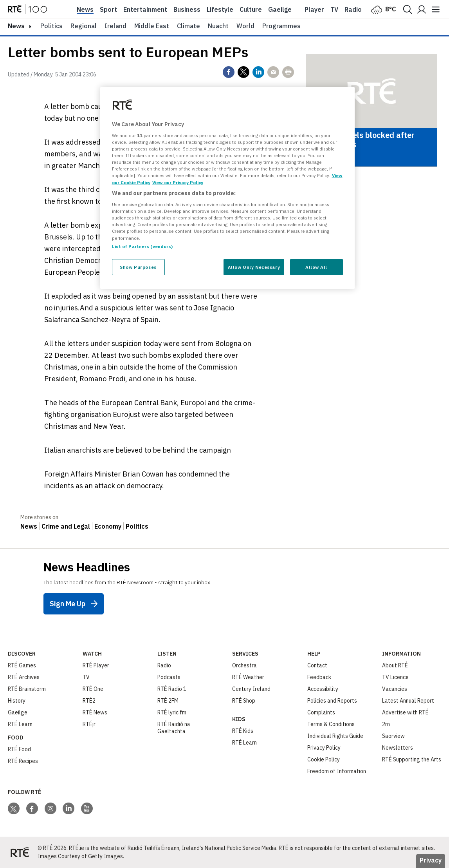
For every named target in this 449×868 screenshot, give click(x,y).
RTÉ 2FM (168, 701)
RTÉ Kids (243, 731)
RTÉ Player (96, 665)
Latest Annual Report (408, 701)
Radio (353, 9)
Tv (334, 9)
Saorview (393, 736)
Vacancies (395, 689)
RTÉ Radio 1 (172, 689)
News (85, 9)
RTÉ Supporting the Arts (412, 759)
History (17, 701)
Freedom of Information (337, 771)
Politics (51, 26)
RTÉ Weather (248, 677)
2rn (386, 724)
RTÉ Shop (244, 701)
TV (86, 677)
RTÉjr (89, 724)
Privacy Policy (324, 748)
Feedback (319, 677)
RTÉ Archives (24, 677)
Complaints (321, 712)
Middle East (152, 26)
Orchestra (244, 665)
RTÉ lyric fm (172, 712)
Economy (108, 526)
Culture (251, 9)
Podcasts (169, 677)
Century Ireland (251, 689)
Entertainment (145, 9)
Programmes (281, 26)
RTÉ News (95, 712)
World (245, 26)
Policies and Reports (332, 701)
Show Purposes (138, 267)
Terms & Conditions (331, 724)
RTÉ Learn (20, 724)
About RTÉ (395, 665)
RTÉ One (93, 689)
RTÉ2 (89, 701)
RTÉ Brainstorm (27, 689)
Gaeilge (280, 9)
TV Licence (395, 677)
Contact (317, 665)
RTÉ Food (19, 749)
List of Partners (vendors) (142, 246)
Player (314, 9)
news (16, 26)
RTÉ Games (22, 665)
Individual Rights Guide (335, 736)
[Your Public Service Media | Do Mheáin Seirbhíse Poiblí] (20, 852)
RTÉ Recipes (23, 761)
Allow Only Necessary (254, 267)
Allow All (316, 267)
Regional (84, 26)
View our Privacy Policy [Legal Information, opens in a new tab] (178, 182)
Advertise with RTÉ (405, 712)
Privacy (431, 860)
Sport (108, 9)
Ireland (115, 26)
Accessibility (323, 689)
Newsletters (398, 748)
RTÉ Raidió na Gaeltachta (174, 728)
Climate (188, 26)
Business (187, 9)
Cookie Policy (324, 759)
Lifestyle (220, 9)
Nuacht (218, 26)
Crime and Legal (66, 526)
